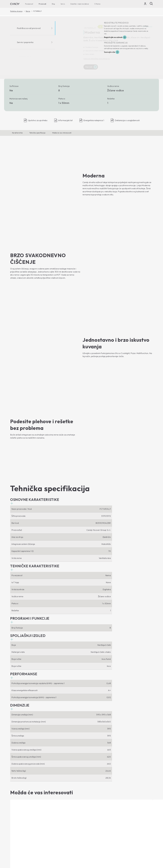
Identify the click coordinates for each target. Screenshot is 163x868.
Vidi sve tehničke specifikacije (97, 59)
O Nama (97, 4)
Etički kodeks (89, 801)
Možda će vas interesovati (62, 133)
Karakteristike (17, 133)
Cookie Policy (128, 854)
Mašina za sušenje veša (21, 820)
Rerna (28, 11)
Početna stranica (16, 11)
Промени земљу (145, 859)
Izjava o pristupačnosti (144, 854)
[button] (35, 321)
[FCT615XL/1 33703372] (45, 45)
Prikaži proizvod (19, 750)
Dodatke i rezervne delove (80, 4)
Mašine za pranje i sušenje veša (24, 811)
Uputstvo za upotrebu (93, 812)
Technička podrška (95, 808)
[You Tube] (19, 780)
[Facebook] (12, 780)
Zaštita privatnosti (113, 854)
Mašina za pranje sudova (21, 816)
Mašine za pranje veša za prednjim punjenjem (21, 798)
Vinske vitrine (16, 836)
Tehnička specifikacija (37, 133)
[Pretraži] (151, 4)
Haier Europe (89, 792)
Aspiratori (51, 801)
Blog (53, 4)
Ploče (49, 805)
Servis (63, 4)
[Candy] (15, 4)
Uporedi (147, 27)
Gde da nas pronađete (93, 796)
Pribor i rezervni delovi (93, 821)
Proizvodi (42, 4)
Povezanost (29, 4)
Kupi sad (89, 67)
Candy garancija (90, 817)
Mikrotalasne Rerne (55, 796)
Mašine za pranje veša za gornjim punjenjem (25, 806)
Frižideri (14, 832)
